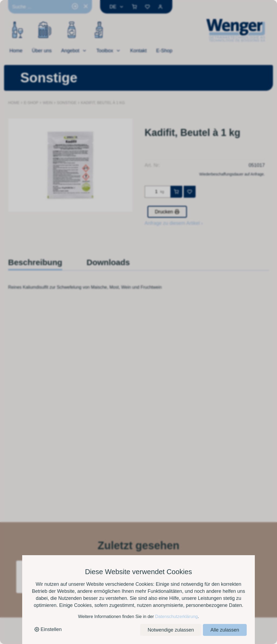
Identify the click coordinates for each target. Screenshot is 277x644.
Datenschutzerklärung (176, 616)
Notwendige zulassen (171, 630)
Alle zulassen (225, 630)
